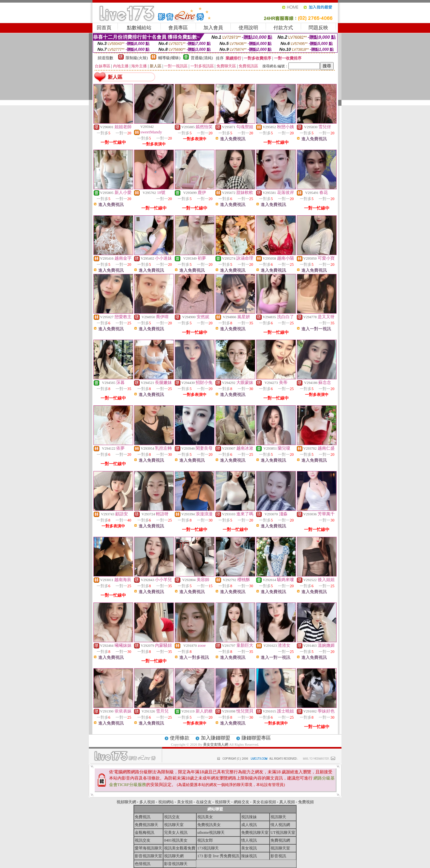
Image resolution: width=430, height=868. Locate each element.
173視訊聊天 (208, 848)
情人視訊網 (280, 825)
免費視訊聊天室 (255, 833)
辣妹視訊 (249, 856)
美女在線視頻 (264, 802)
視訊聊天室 (174, 825)
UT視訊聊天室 (283, 833)
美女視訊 (249, 848)
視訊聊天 (278, 817)
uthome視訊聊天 (211, 833)
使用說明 (248, 28)
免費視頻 (306, 802)
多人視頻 (147, 802)
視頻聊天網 (126, 802)
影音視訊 (278, 856)
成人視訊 (249, 825)
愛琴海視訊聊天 (148, 848)
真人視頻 (287, 802)
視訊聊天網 (174, 856)
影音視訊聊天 (176, 864)
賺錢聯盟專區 (256, 738)
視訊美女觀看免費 (180, 848)
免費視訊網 (280, 840)
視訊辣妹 (249, 817)
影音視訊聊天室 (148, 856)
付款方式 (283, 28)
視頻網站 (166, 802)
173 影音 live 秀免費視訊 (218, 856)
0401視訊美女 (176, 840)
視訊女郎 (205, 840)
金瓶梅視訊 (145, 833)
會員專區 (178, 28)
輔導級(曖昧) (169, 58)
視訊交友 (172, 817)
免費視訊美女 (209, 825)
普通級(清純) (202, 58)
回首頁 (104, 28)
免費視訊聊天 (146, 825)
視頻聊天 (223, 802)
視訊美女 (205, 817)
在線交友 (204, 802)
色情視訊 (143, 864)
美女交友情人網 (216, 744)
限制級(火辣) (137, 58)
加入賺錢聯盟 (215, 738)
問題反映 (318, 28)
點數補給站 (139, 28)
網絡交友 (242, 802)
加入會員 (213, 28)
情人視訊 (249, 840)
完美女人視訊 (176, 833)
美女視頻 (185, 802)
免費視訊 (143, 817)
